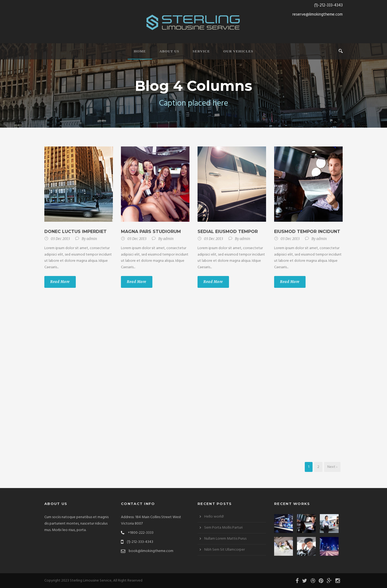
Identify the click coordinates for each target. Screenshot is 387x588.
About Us (169, 51)
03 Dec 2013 (60, 239)
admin (92, 239)
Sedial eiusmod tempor (228, 232)
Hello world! (214, 517)
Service (201, 51)
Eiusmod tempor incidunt (307, 232)
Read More (60, 282)
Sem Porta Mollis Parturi (223, 528)
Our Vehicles (238, 51)
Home (140, 51)
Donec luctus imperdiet (76, 232)
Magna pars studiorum (151, 232)
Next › (332, 467)
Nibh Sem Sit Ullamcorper (225, 550)
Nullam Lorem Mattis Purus (225, 539)
